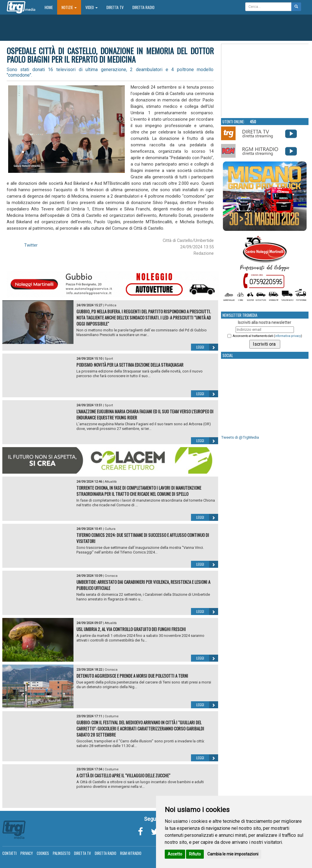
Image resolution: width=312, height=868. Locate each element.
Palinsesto (62, 853)
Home (51, 7)
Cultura (110, 529)
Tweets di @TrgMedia (240, 437)
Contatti (9, 853)
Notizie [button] (69, 7)
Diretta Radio (143, 7)
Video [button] (92, 7)
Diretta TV (115, 7)
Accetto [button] (175, 854)
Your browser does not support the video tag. (265, 80)
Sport (109, 359)
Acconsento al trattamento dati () (267, 336)
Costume (112, 716)
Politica (111, 305)
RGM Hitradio (131, 853)
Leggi (207, 347)
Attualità (111, 482)
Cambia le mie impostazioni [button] (233, 854)
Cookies (43, 853)
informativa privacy (288, 336)
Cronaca (111, 576)
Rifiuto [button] (195, 854)
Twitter (31, 245)
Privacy (27, 853)
